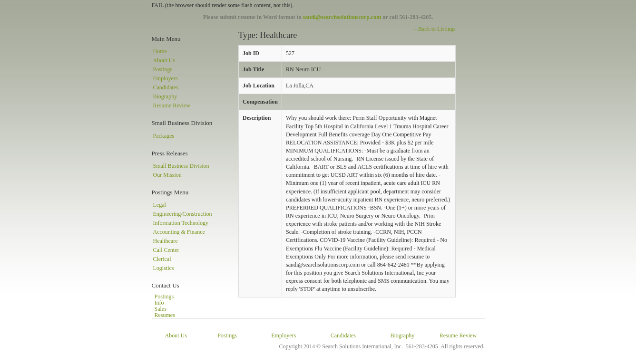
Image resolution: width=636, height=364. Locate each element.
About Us (164, 60)
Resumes (165, 315)
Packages (164, 136)
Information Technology (181, 223)
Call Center (166, 250)
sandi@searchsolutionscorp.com (342, 17)
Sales (161, 309)
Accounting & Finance (179, 232)
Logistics (164, 268)
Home (160, 51)
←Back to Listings (434, 29)
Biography (165, 96)
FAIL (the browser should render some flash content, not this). (223, 5)
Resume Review (172, 105)
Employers (166, 78)
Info (159, 303)
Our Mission (167, 175)
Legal (160, 205)
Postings (163, 69)
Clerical (162, 259)
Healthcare (166, 241)
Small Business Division (181, 166)
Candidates (166, 87)
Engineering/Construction (183, 214)
